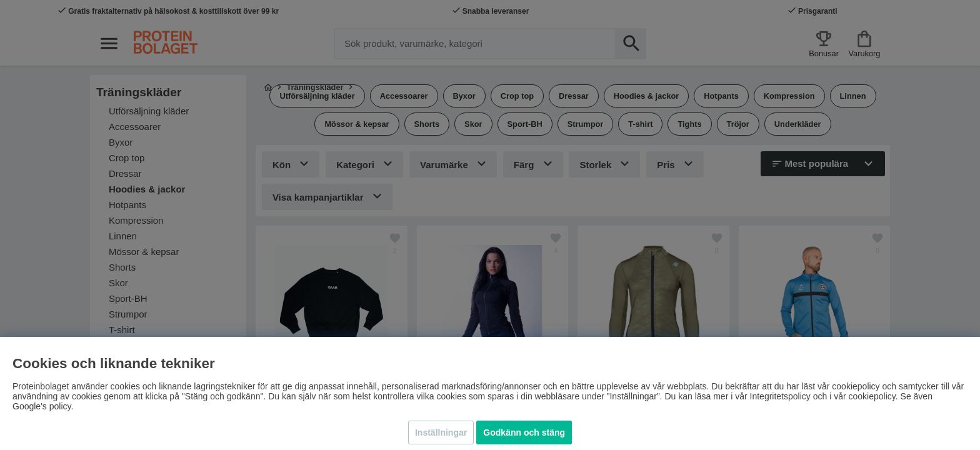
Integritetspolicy (780, 396)
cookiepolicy (872, 396)
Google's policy (42, 406)
